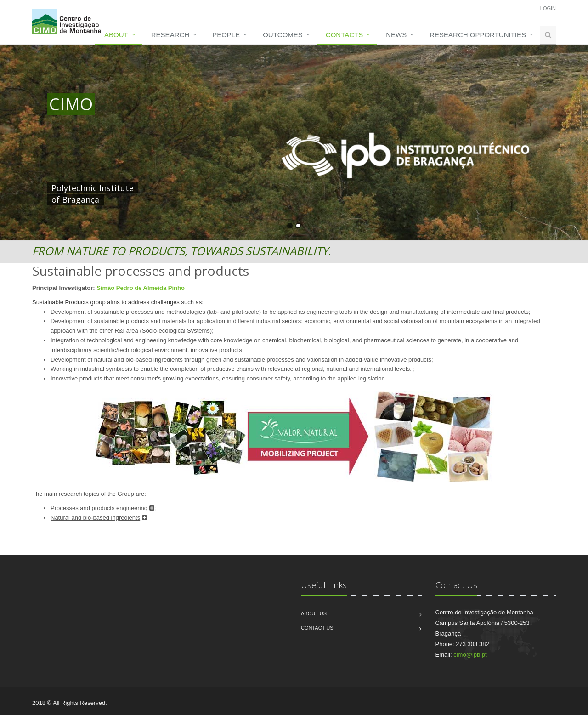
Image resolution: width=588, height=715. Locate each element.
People (226, 35)
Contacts (344, 35)
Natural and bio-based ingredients (95, 518)
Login (548, 8)
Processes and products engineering (99, 508)
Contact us (317, 628)
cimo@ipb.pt (470, 655)
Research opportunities (478, 35)
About (116, 35)
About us (314, 613)
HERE (239, 188)
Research (170, 35)
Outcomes (283, 35)
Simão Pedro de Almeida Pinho (141, 288)
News (396, 35)
